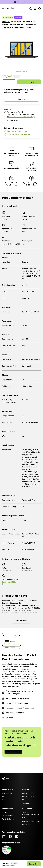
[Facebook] (10, 836)
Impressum (26, 825)
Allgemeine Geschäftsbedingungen (31, 814)
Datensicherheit (8, 816)
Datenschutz (27, 818)
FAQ (3, 797)
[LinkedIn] (4, 836)
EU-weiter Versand (23, 2)
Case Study (26, 803)
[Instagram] (17, 836)
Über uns (25, 800)
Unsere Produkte (28, 793)
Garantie (5, 812)
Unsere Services (28, 797)
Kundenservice (7, 793)
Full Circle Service (8, 819)
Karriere (5, 800)
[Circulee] (10, 9)
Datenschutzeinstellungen (31, 821)
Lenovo (6, 21)
